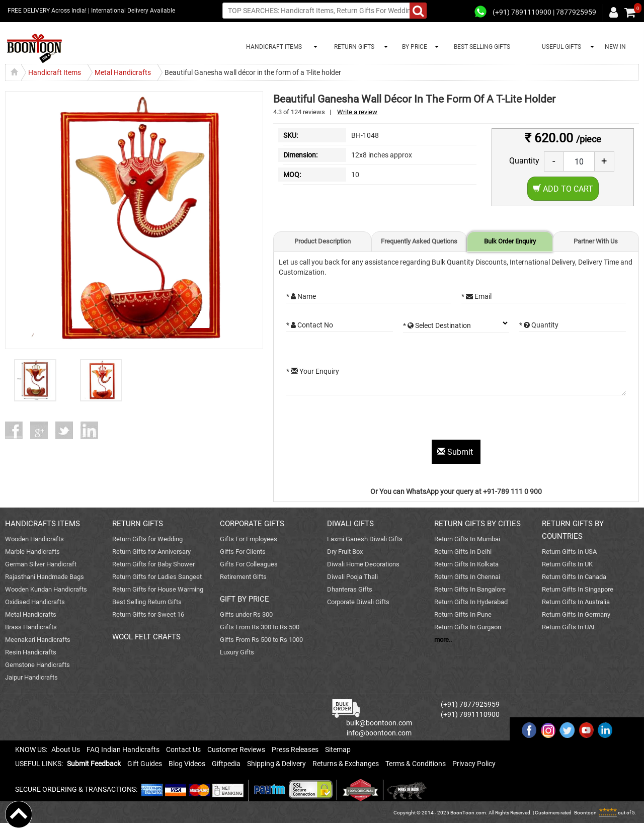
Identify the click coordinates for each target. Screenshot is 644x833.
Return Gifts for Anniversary (151, 552)
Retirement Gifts (243, 577)
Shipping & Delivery (276, 764)
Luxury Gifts (237, 652)
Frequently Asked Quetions (419, 241)
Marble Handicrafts (32, 552)
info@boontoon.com (379, 733)
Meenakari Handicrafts (38, 640)
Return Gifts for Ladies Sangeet (157, 577)
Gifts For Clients (243, 552)
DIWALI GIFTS (350, 524)
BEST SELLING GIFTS (482, 47)
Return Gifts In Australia (576, 602)
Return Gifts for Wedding (147, 539)
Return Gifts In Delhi (463, 552)
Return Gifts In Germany (576, 614)
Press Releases (295, 749)
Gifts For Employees (249, 539)
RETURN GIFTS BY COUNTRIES (573, 530)
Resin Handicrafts (31, 652)
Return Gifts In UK (567, 564)
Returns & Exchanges (346, 764)
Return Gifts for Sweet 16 (148, 614)
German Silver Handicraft (41, 564)
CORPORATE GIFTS (252, 524)
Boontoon (585, 813)
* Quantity (539, 325)
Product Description (323, 241)
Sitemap (338, 749)
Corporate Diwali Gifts (358, 602)
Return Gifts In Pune (463, 614)
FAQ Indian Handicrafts (123, 749)
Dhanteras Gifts (350, 589)
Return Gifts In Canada (574, 577)
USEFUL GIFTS (560, 47)
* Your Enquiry (313, 371)
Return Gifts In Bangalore (470, 589)
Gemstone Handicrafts (37, 665)
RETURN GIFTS (353, 47)
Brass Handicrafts (31, 627)
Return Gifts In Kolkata (466, 564)
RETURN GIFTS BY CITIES (477, 524)
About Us (66, 749)
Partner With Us (596, 241)
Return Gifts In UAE (569, 627)
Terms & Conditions (416, 764)
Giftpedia (226, 764)
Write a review (357, 112)
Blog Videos (187, 764)
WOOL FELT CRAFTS (146, 637)
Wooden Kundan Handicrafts (46, 589)
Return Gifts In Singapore (578, 589)
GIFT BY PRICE (245, 599)
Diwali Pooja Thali (352, 577)
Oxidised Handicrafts (35, 602)
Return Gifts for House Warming (158, 589)
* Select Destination (437, 325)
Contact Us (183, 749)
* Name (301, 296)
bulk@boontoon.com (379, 723)
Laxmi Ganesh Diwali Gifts (365, 539)
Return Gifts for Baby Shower (153, 564)
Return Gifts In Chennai (467, 577)
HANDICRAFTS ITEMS (43, 524)
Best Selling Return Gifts (147, 602)
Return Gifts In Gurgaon (468, 627)
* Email (476, 296)
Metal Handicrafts (31, 614)
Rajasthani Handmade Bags (45, 577)
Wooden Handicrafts (34, 539)
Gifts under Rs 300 (246, 614)
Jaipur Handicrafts (31, 677)
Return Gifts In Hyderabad (471, 602)
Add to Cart (563, 189)
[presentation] (363, 420)
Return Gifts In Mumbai (467, 539)
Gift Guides (145, 764)
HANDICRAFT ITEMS (272, 47)
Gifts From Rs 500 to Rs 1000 (261, 640)
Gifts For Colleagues (249, 564)
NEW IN (615, 47)
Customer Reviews (236, 749)
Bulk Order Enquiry (510, 241)
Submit (456, 452)
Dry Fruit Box (345, 552)
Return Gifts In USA (569, 552)
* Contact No (310, 325)
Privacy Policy (474, 764)
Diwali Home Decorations (363, 564)
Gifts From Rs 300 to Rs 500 (260, 627)
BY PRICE (413, 47)
